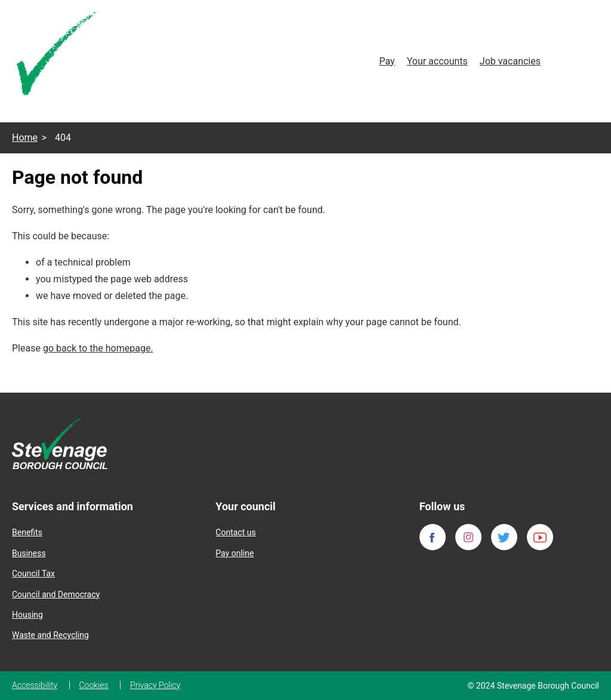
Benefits (27, 532)
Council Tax (33, 573)
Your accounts (437, 61)
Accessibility (35, 685)
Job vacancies (510, 61)
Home (25, 138)
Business (29, 553)
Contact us (235, 532)
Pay (387, 61)
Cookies (94, 685)
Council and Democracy (56, 594)
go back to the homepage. (98, 348)
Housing (27, 615)
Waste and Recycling (50, 635)
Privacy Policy (155, 685)
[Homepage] (58, 56)
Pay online (234, 553)
